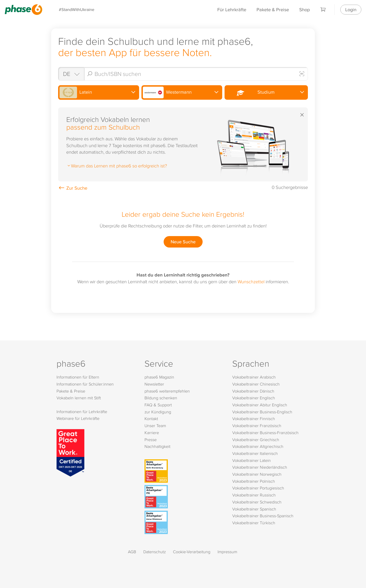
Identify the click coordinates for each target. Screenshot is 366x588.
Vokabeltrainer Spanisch (254, 509)
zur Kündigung (158, 412)
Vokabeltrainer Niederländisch (260, 467)
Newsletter (154, 384)
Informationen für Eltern (78, 377)
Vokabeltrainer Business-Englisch (262, 412)
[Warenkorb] (323, 10)
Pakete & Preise (273, 9)
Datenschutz (155, 552)
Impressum (227, 552)
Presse (151, 440)
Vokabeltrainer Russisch (254, 495)
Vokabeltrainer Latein (252, 460)
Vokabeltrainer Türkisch (254, 523)
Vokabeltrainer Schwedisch (257, 502)
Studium (250, 92)
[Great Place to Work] (70, 452)
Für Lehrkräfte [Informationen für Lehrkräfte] (232, 9)
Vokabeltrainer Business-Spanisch (263, 516)
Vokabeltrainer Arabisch (254, 377)
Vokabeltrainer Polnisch (254, 481)
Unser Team (155, 426)
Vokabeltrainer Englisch (254, 398)
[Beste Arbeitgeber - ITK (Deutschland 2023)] (184, 497)
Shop (304, 9)
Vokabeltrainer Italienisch (255, 453)
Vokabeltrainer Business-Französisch (265, 433)
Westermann (167, 92)
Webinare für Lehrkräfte (78, 418)
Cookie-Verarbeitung (192, 552)
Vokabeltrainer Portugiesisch (258, 488)
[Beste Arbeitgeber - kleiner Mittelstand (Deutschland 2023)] (184, 522)
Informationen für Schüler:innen (85, 384)
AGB (132, 552)
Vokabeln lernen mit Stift (79, 398)
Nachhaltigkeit (157, 446)
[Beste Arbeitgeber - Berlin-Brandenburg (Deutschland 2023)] (184, 471)
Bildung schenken (161, 398)
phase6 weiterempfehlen (167, 391)
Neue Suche (183, 242)
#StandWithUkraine (77, 9)
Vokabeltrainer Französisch (257, 426)
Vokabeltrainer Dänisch (253, 391)
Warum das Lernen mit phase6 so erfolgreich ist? (117, 166)
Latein (76, 92)
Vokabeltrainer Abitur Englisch (260, 405)
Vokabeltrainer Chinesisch (256, 384)
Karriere (152, 433)
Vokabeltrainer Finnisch (254, 419)
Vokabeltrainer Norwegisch (257, 474)
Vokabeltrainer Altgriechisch (258, 446)
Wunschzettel (251, 281)
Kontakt (151, 419)
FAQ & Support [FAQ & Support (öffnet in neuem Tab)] (158, 405)
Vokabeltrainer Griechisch (256, 440)
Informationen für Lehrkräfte (82, 412)
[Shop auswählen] (71, 74)
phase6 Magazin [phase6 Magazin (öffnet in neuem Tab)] (159, 377)
